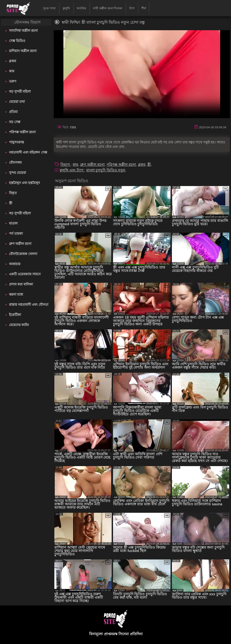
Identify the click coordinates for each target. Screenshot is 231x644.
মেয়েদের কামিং (19, 325)
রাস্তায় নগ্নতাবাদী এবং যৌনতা (29, 305)
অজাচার (15, 264)
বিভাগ (66, 164)
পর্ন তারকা (16, 233)
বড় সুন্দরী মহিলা (20, 91)
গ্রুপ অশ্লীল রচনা (20, 244)
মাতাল (13, 223)
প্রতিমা (13, 112)
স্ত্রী (11, 203)
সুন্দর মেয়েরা (17, 173)
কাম (12, 71)
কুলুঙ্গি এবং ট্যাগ (72, 170)
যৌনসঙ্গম (15, 162)
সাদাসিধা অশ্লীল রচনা (23, 31)
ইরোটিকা (15, 315)
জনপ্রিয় (81, 8)
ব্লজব (13, 61)
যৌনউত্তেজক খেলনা (23, 254)
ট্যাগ (132, 8)
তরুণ (13, 81)
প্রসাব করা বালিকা (21, 284)
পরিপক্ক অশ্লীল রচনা (22, 132)
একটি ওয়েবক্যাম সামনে (25, 274)
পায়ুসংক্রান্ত (16, 142)
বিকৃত (13, 193)
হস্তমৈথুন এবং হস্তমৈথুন (24, 183)
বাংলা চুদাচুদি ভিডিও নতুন (106, 170)
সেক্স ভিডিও (17, 41)
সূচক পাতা (49, 8)
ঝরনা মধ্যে (16, 294)
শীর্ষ (144, 8)
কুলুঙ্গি (66, 8)
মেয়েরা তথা (17, 102)
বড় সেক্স (15, 122)
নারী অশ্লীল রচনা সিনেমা (108, 8)
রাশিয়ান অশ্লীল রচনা (23, 51)
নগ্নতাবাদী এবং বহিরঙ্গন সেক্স (28, 152)
